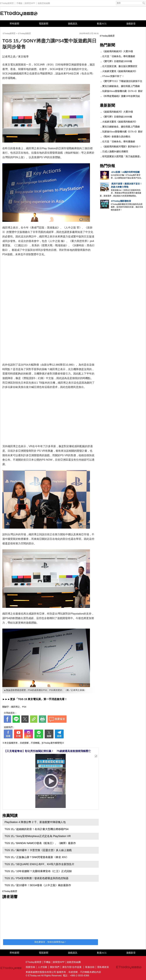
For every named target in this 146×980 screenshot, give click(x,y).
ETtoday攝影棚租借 (121, 201)
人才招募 (42, 967)
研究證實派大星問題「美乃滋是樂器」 (122, 156)
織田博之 (15, 707)
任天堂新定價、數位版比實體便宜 (120, 66)
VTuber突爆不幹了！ (113, 76)
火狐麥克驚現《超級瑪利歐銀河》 (120, 71)
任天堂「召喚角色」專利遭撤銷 (119, 56)
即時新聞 (14, 24)
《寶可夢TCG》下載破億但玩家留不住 (122, 81)
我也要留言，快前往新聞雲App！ (51, 942)
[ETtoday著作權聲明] (52, 743)
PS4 (24, 707)
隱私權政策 (103, 967)
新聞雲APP (30, 2)
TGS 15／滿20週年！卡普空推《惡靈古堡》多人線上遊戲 (38, 850)
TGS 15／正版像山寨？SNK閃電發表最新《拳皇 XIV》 (37, 857)
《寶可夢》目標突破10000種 (117, 61)
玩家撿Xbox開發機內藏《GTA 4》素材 (122, 91)
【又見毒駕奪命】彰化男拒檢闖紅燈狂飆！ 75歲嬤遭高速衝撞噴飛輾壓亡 (47, 751)
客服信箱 (90, 967)
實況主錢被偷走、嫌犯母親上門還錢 (121, 86)
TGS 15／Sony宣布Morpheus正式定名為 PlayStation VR (38, 836)
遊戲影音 (131, 24)
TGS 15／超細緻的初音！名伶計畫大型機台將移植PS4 (36, 829)
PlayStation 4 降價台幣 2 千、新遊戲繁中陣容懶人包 (35, 822)
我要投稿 (30, 967)
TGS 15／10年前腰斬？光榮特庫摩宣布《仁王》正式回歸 (38, 871)
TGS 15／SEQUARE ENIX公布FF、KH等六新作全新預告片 (39, 864)
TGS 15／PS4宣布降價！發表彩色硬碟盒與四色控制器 (36, 878)
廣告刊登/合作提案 (72, 967)
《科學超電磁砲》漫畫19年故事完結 (121, 96)
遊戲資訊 (73, 24)
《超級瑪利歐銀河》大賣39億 (118, 51)
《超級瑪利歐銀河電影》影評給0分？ (122, 147)
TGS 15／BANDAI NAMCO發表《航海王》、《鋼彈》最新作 (40, 843)
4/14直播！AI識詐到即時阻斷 (126, 172)
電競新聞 (44, 24)
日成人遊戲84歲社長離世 (115, 152)
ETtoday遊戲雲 (19, 13)
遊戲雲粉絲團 (44, 2)
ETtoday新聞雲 (7, 2)
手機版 (19, 2)
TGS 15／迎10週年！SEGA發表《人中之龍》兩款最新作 (38, 885)
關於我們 (55, 967)
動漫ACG (102, 24)
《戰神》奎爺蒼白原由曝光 (116, 137)
